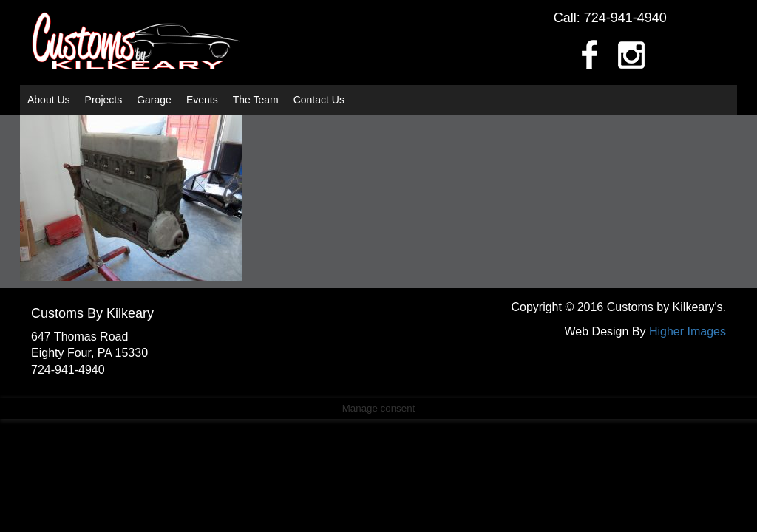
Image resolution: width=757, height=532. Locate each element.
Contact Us (319, 100)
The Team (256, 100)
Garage (154, 100)
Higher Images (688, 331)
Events (202, 100)
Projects (104, 100)
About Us (49, 100)
